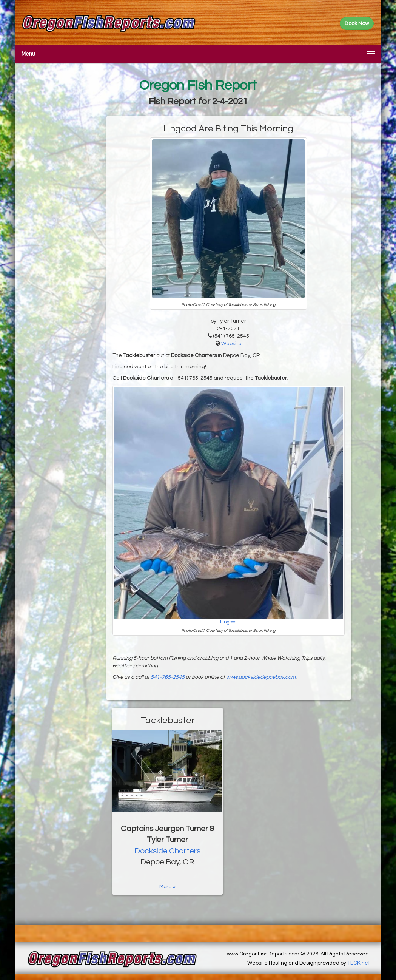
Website (231, 344)
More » (167, 887)
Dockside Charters (167, 851)
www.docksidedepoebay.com (261, 677)
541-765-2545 (168, 677)
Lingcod (228, 622)
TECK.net (359, 963)
